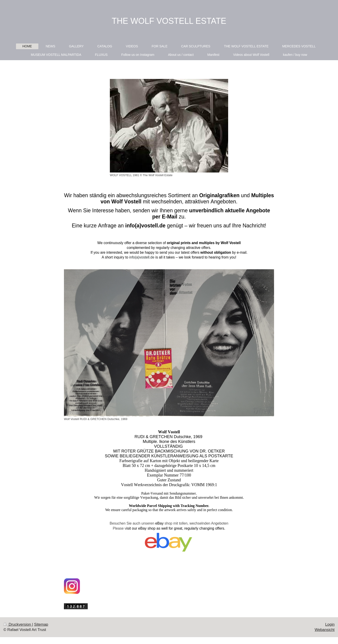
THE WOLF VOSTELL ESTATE (169, 21)
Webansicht (325, 630)
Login (330, 624)
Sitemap (41, 624)
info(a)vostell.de (142, 257)
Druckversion (18, 624)
